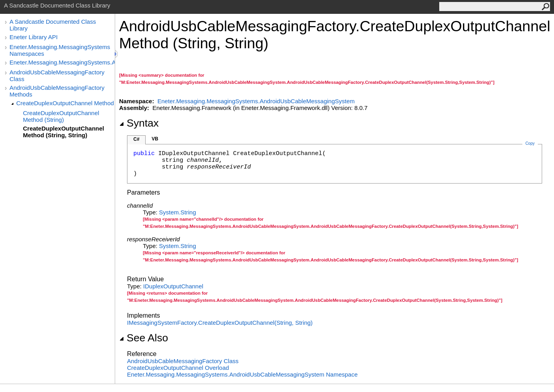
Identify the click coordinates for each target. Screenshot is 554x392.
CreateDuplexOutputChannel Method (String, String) (64, 132)
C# (136, 139)
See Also (144, 338)
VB (155, 139)
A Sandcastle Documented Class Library (53, 25)
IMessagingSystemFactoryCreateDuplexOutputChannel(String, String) (220, 323)
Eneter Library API (34, 37)
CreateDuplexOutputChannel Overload (178, 368)
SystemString (177, 212)
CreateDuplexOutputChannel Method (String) (61, 116)
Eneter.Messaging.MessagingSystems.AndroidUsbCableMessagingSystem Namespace (242, 374)
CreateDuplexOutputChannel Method (65, 103)
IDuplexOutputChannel (173, 286)
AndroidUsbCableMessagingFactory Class (57, 76)
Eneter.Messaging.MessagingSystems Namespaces (60, 50)
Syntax (139, 123)
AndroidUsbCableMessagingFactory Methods (57, 91)
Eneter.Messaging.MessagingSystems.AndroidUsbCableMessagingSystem (62, 62)
